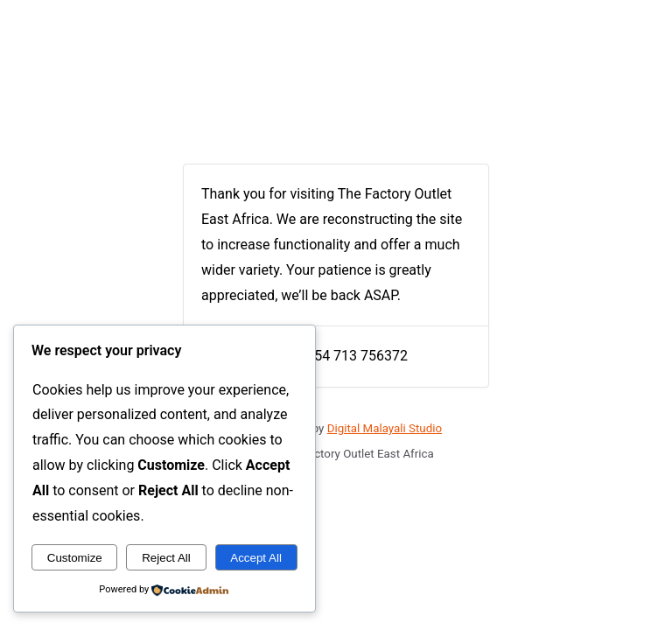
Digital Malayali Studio (385, 428)
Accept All (256, 558)
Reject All (166, 558)
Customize (75, 558)
